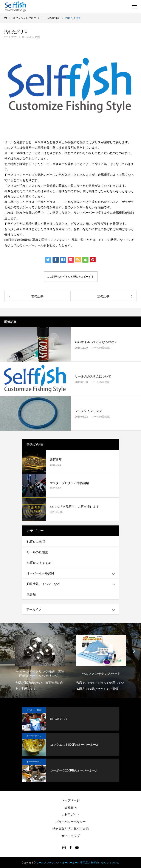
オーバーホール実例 (40, 573)
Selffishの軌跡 (36, 542)
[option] (40, 662)
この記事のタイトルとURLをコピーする (70, 277)
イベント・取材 (34, 710)
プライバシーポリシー (71, 822)
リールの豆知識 (31, 37)
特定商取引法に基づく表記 (71, 829)
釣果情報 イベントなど (43, 584)
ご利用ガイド (71, 815)
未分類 (31, 594)
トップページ (71, 800)
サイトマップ (71, 836)
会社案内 (71, 807)
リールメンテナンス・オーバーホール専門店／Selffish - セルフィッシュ (78, 863)
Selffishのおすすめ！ (41, 563)
